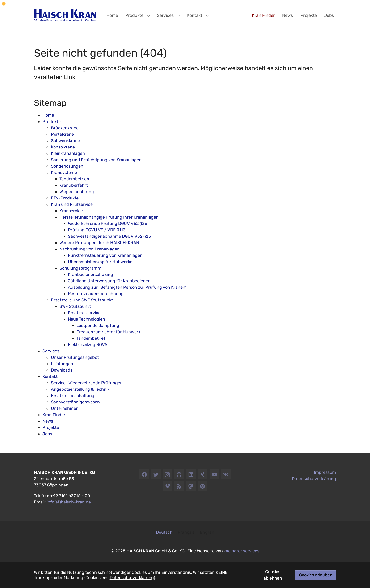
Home (48, 115)
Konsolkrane (63, 147)
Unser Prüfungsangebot (75, 357)
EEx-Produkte (65, 198)
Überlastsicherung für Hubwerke (100, 262)
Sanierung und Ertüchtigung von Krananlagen (96, 160)
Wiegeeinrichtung (77, 192)
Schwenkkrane (65, 141)
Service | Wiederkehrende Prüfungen (87, 383)
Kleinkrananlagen (68, 153)
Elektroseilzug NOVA (88, 345)
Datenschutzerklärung (132, 578)
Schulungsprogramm (80, 268)
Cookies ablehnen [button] (273, 575)
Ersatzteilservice (84, 313)
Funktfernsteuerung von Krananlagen (105, 255)
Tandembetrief (91, 338)
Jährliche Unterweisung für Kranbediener (109, 281)
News (48, 421)
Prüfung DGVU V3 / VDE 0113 (97, 230)
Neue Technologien (86, 319)
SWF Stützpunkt (75, 306)
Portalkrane (62, 134)
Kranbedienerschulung (90, 275)
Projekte (51, 427)
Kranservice (71, 211)
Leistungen (62, 364)
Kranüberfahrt (74, 185)
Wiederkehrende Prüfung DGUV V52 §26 (108, 224)
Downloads (62, 370)
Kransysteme (64, 173)
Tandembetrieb (74, 179)
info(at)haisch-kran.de (69, 502)
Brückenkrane (65, 128)
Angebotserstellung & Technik (80, 389)
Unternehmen (65, 408)
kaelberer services (242, 551)
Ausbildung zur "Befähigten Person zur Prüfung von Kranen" (127, 287)
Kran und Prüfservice (72, 204)
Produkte (52, 122)
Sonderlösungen (67, 166)
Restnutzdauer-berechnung (96, 294)
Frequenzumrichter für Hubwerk (108, 332)
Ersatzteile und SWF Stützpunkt (82, 300)
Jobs (47, 434)
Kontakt (50, 376)
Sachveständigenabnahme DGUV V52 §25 (109, 236)
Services (51, 351)
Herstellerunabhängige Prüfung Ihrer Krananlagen (109, 217)
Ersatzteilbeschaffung (73, 396)
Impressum (325, 472)
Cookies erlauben (316, 575)
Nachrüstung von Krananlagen (90, 249)
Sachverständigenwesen (75, 402)
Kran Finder (54, 415)
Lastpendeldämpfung (98, 326)
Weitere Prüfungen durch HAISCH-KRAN (99, 243)
